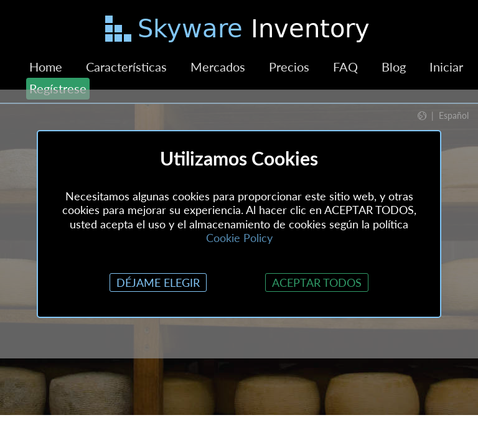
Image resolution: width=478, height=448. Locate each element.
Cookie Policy (239, 238)
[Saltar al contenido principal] (239, 31)
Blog (394, 67)
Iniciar (446, 67)
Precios (289, 67)
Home (46, 67)
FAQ (345, 67)
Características (126, 67)
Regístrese (58, 88)
